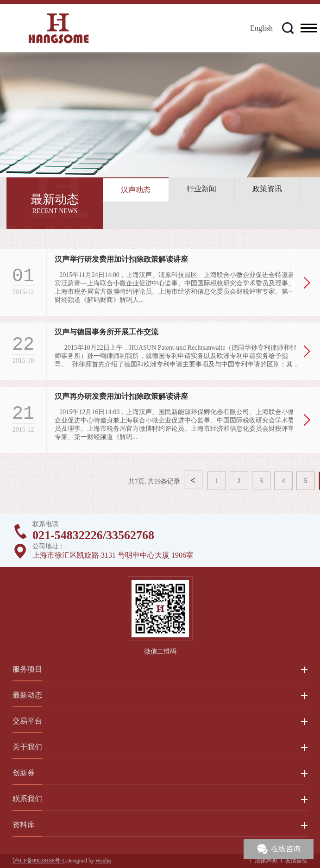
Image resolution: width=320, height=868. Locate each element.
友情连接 (296, 861)
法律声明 (266, 861)
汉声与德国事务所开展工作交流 (107, 332)
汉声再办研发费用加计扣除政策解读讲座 (121, 396)
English (261, 28)
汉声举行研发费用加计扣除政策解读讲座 (121, 259)
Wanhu (103, 861)
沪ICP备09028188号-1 (39, 861)
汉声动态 (136, 190)
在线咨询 (286, 849)
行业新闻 (201, 189)
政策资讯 (267, 189)
